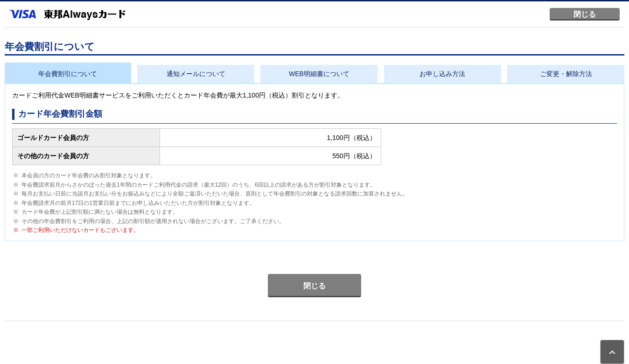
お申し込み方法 (442, 74)
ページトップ (612, 352)
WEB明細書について (319, 74)
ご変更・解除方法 (566, 74)
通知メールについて (196, 74)
